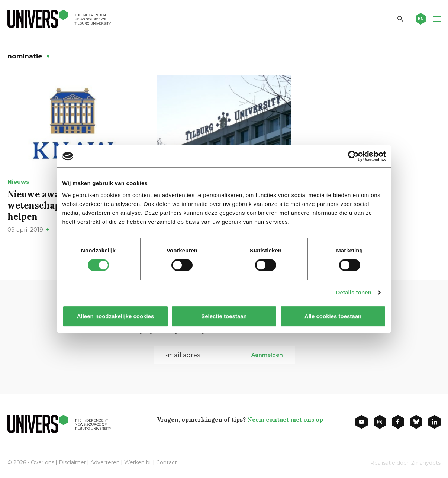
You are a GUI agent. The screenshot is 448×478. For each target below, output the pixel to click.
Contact (167, 462)
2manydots (426, 463)
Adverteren (105, 462)
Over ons (43, 462)
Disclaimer (72, 462)
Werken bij (138, 462)
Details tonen (354, 292)
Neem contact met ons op (285, 419)
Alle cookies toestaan (333, 316)
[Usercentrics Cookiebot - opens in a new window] (353, 156)
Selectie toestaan (224, 316)
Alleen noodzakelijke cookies (115, 316)
